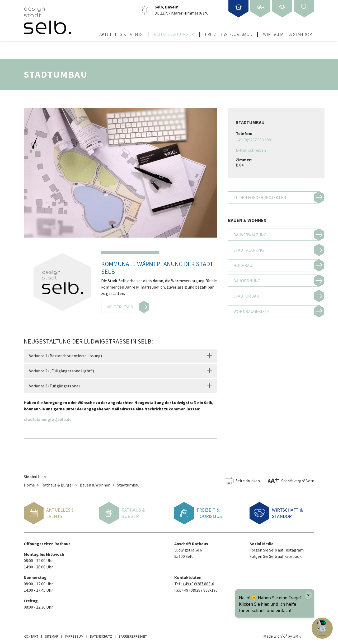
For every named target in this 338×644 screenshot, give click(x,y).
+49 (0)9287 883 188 (253, 137)
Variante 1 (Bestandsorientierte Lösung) (65, 353)
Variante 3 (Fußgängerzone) (54, 383)
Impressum (74, 633)
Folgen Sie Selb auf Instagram (277, 547)
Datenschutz (101, 633)
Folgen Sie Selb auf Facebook (276, 553)
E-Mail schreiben (251, 147)
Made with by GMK (282, 633)
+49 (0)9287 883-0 (198, 581)
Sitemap (52, 633)
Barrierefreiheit (133, 633)
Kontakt (31, 633)
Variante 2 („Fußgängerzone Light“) (62, 368)
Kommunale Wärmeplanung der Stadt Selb (157, 264)
